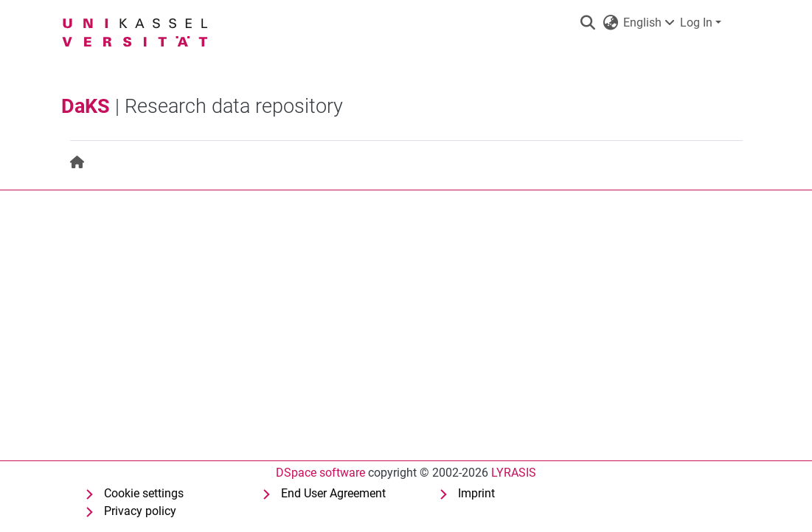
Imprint (476, 493)
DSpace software (320, 473)
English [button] (638, 23)
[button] (588, 23)
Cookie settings (144, 493)
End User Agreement (333, 493)
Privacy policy (140, 511)
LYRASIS (514, 473)
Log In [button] (698, 23)
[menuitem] (78, 163)
